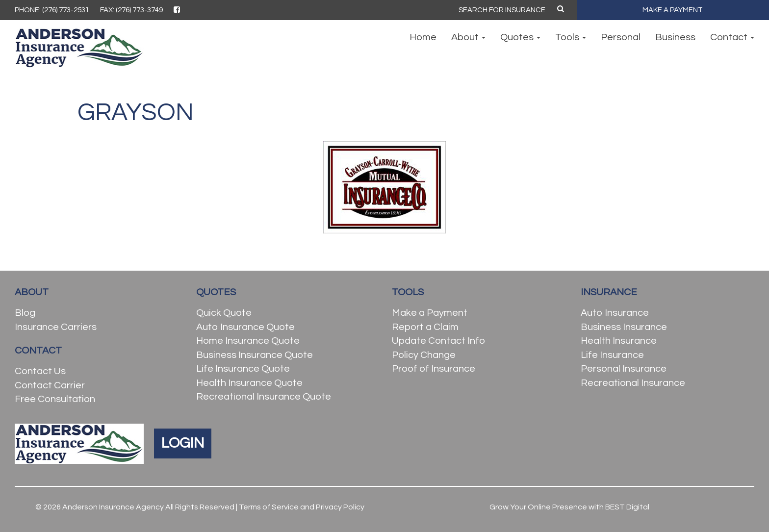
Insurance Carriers (56, 327)
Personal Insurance (624, 369)
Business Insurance (624, 327)
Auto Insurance (615, 313)
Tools (571, 37)
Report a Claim (425, 327)
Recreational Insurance (633, 383)
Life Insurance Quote (243, 369)
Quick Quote (224, 313)
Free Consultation (55, 399)
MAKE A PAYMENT (673, 10)
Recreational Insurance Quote (264, 397)
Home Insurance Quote (248, 341)
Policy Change (424, 355)
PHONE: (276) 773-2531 (52, 10)
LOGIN (183, 443)
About (468, 37)
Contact (732, 37)
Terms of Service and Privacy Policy (302, 507)
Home (423, 37)
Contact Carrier (50, 385)
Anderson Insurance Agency (113, 507)
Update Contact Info (438, 341)
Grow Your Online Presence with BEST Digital (569, 507)
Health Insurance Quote (249, 383)
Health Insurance (619, 341)
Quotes (520, 37)
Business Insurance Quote (255, 355)
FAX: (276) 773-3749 (131, 10)
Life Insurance (612, 355)
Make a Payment (430, 313)
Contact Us (40, 371)
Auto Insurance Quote (245, 327)
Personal (621, 37)
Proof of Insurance (434, 369)
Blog (25, 313)
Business (675, 37)
